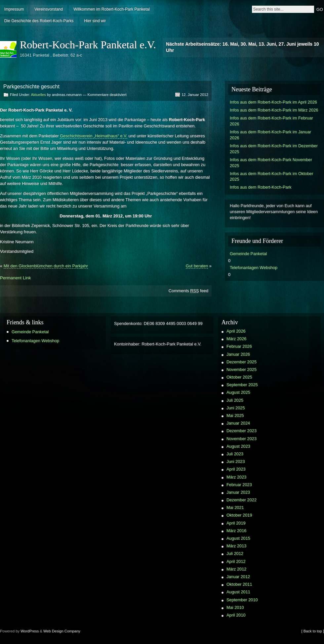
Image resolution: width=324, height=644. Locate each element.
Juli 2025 (235, 400)
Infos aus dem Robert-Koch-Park (261, 187)
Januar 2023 (238, 492)
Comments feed (188, 291)
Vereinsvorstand (49, 9)
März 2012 (236, 569)
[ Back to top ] (313, 631)
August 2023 (238, 446)
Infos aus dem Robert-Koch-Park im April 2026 (273, 102)
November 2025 (242, 369)
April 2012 (236, 561)
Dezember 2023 (242, 431)
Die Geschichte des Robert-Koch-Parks (39, 21)
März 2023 (236, 477)
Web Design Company (62, 631)
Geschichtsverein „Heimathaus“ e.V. (94, 136)
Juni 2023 (236, 461)
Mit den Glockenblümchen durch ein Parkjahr (46, 266)
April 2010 (236, 615)
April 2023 (236, 469)
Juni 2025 (236, 408)
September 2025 (242, 385)
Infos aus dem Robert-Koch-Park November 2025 (271, 163)
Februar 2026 (239, 346)
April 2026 (236, 331)
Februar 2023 (239, 485)
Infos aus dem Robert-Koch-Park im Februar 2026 (271, 121)
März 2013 (236, 546)
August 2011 (238, 592)
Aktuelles (38, 95)
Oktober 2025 (239, 377)
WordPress (30, 631)
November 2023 (242, 439)
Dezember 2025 (242, 362)
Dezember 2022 (242, 500)
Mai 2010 (235, 607)
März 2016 (236, 531)
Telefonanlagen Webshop (254, 268)
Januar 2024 (238, 423)
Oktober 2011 (239, 584)
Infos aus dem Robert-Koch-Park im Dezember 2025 (274, 149)
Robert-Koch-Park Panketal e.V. (88, 45)
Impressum (14, 9)
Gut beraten (197, 266)
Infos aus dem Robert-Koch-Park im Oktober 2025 (271, 177)
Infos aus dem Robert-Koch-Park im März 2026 (274, 110)
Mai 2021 (235, 507)
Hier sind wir (95, 21)
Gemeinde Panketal (248, 254)
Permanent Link (15, 278)
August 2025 (238, 392)
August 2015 (238, 538)
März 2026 (236, 339)
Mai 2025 (235, 415)
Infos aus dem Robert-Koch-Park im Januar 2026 (270, 135)
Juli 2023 (235, 454)
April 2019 (236, 523)
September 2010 (242, 600)
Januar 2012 (238, 577)
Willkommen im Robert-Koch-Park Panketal (112, 9)
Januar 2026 (238, 354)
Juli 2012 (235, 553)
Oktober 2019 (239, 515)
